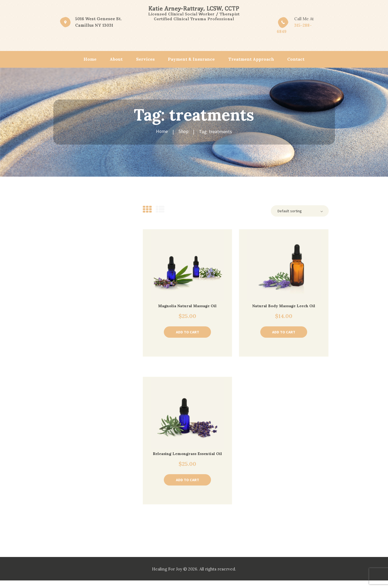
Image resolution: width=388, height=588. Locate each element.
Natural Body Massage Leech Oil (284, 307)
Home (162, 131)
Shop (184, 131)
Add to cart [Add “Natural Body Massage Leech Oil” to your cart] (284, 333)
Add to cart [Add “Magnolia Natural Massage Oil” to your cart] (187, 333)
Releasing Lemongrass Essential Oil (187, 458)
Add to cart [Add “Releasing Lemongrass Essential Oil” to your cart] (187, 487)
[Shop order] (298, 211)
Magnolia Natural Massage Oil (187, 307)
